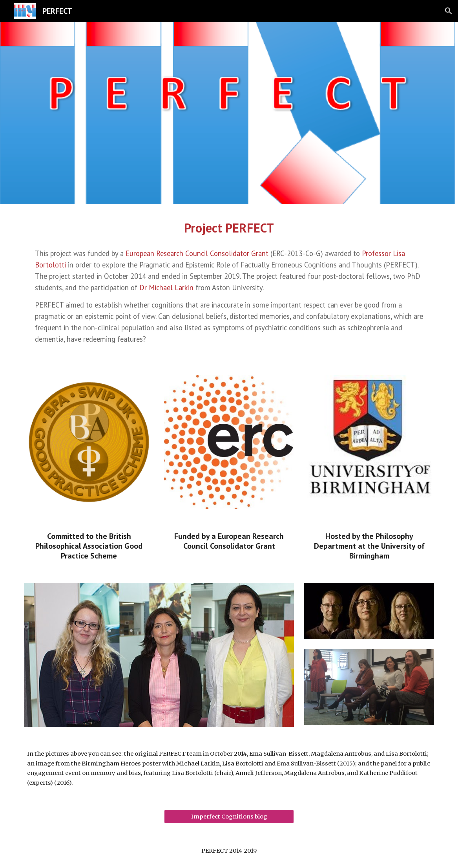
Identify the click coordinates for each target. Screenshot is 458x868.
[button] (449, 11)
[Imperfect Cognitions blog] (229, 816)
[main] (229, 228)
